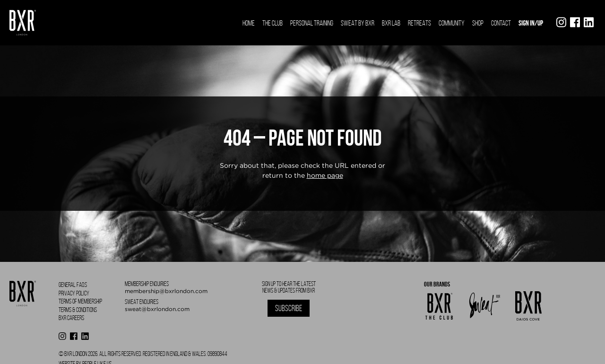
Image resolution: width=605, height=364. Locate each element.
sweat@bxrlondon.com (157, 309)
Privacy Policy (74, 293)
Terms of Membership (80, 301)
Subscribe (289, 308)
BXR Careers (71, 318)
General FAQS (73, 285)
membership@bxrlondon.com (166, 291)
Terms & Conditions (78, 310)
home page (325, 175)
